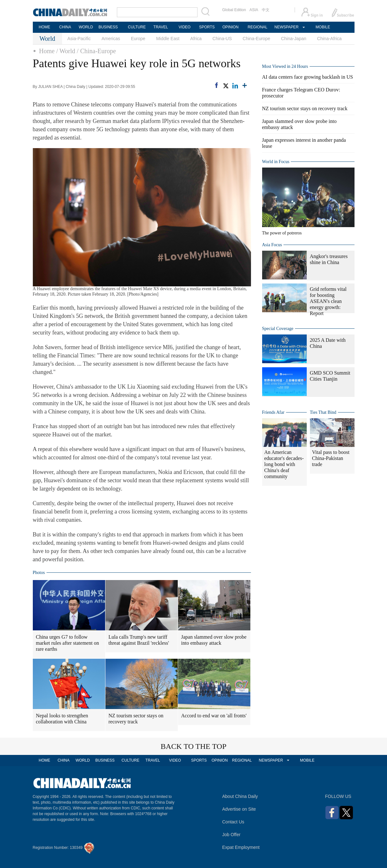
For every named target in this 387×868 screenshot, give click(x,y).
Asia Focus (272, 245)
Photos (39, 573)
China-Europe (256, 39)
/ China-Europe (96, 51)
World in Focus (276, 162)
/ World (66, 51)
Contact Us (233, 822)
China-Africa (330, 39)
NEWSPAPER (286, 27)
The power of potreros (282, 233)
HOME (45, 27)
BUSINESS (108, 27)
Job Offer (231, 835)
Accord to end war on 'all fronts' (214, 716)
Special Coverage (278, 329)
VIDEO (185, 27)
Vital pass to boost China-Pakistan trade (331, 458)
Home (47, 51)
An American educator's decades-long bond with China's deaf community (284, 464)
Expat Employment (241, 847)
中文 (266, 10)
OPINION (230, 27)
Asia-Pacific (79, 39)
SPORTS (207, 27)
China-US (222, 39)
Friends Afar (273, 412)
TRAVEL (161, 27)
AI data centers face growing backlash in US (308, 77)
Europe (138, 39)
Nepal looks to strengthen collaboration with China (62, 719)
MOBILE (323, 27)
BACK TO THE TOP (193, 746)
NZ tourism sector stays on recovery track (136, 719)
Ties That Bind (323, 412)
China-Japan (294, 39)
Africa (196, 39)
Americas (111, 39)
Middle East (168, 39)
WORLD (86, 27)
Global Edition (234, 10)
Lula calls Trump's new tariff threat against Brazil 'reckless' (139, 640)
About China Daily (240, 796)
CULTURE (137, 27)
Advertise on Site (239, 809)
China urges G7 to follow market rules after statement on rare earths (68, 643)
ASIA (254, 10)
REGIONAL (257, 27)
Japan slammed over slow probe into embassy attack (214, 640)
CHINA (65, 27)
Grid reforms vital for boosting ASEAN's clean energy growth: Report (328, 301)
